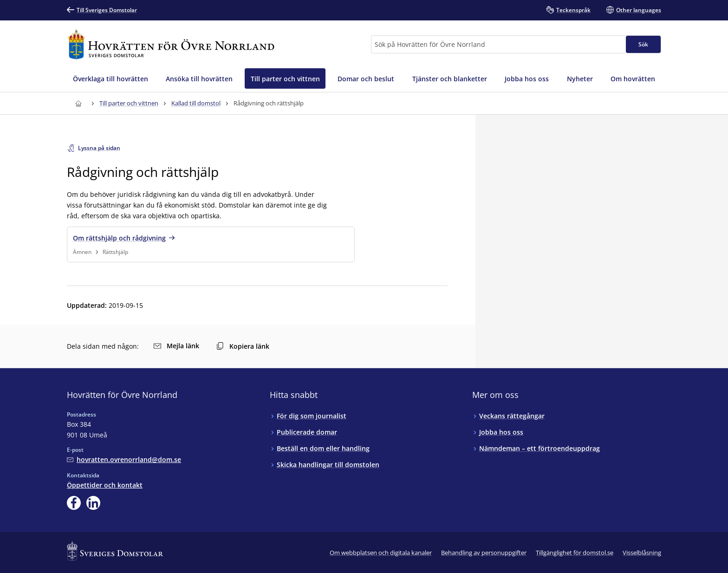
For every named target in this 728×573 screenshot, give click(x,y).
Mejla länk (176, 346)
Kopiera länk (243, 346)
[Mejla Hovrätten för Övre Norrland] (124, 459)
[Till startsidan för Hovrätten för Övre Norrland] (171, 44)
